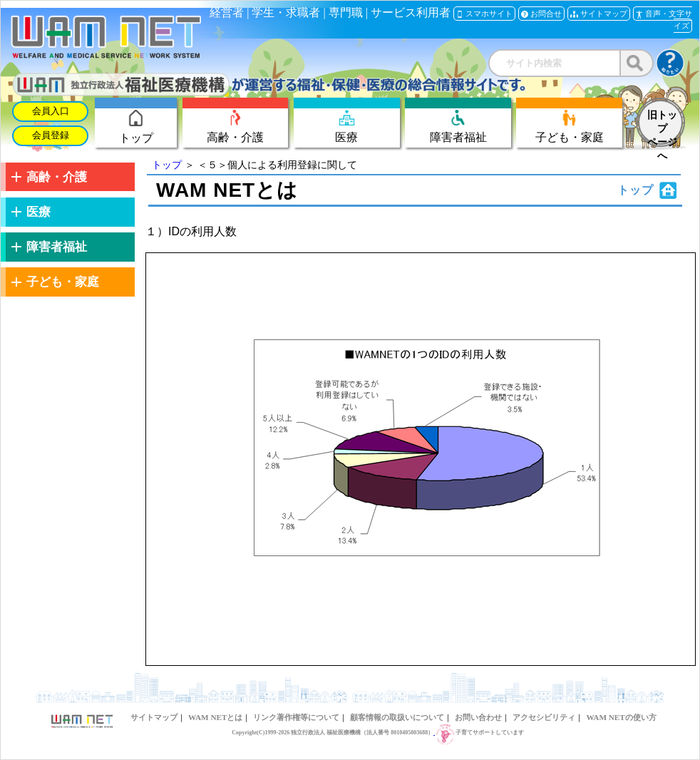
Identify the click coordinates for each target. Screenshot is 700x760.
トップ (167, 165)
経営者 (227, 12)
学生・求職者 (286, 12)
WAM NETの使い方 (621, 717)
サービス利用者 (411, 12)
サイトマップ (154, 717)
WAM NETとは (215, 717)
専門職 (346, 12)
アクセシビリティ (544, 717)
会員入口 (51, 111)
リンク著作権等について (296, 717)
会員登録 (51, 135)
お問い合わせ (478, 717)
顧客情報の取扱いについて (397, 717)
